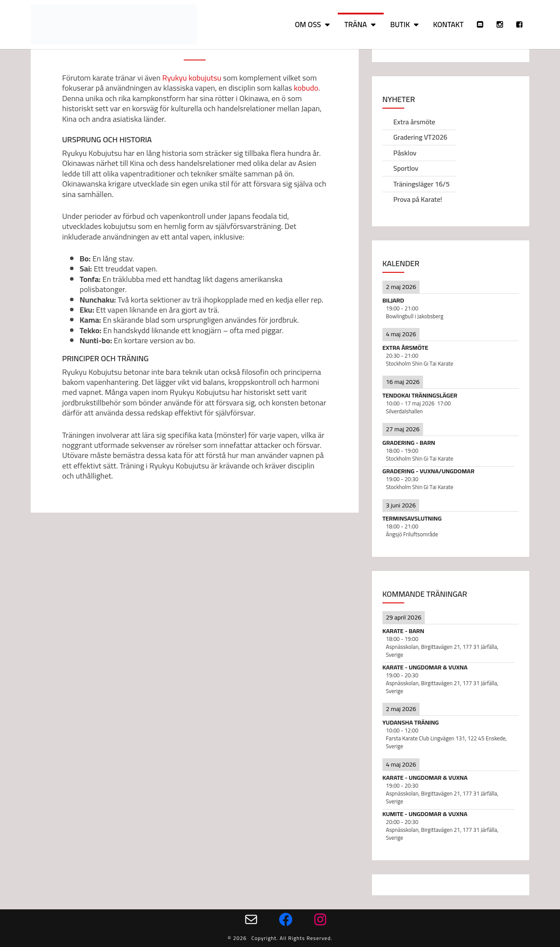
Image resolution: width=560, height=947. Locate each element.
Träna (356, 25)
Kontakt (448, 25)
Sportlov (406, 168)
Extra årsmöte (414, 122)
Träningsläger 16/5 (422, 184)
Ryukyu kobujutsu (192, 78)
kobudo (306, 88)
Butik (400, 25)
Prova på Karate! (418, 199)
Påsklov (405, 153)
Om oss (308, 25)
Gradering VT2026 (420, 137)
